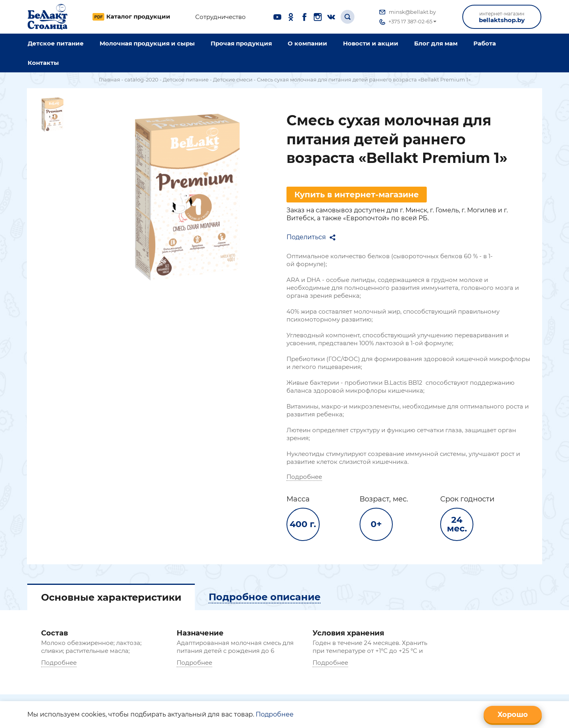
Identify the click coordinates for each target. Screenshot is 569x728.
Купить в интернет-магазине (366, 197)
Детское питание (56, 43)
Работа (485, 43)
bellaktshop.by (502, 17)
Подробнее (314, 479)
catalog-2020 (141, 79)
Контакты (43, 63)
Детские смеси (233, 79)
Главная (109, 79)
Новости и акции (371, 43)
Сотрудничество (220, 17)
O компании (307, 43)
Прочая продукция (241, 43)
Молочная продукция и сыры (147, 43)
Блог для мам (436, 43)
